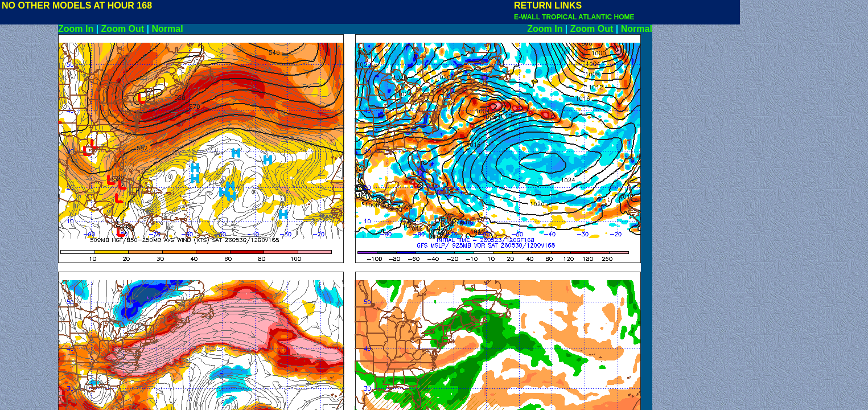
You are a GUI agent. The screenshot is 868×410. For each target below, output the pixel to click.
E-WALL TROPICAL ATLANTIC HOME (574, 17)
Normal (168, 29)
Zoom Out (123, 29)
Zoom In (76, 29)
